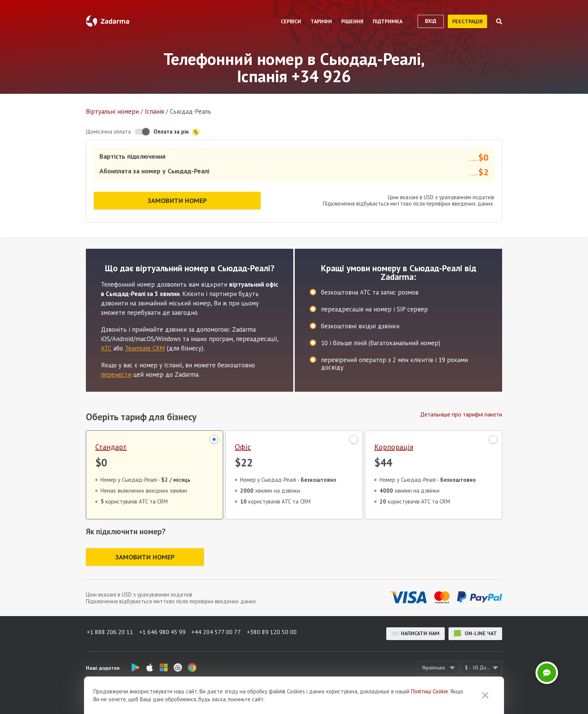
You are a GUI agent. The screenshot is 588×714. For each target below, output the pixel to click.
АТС (106, 345)
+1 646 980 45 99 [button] (163, 633)
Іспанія (154, 111)
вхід (431, 21)
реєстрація (467, 21)
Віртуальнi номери (112, 111)
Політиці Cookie (430, 691)
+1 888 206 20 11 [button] (109, 633)
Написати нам (415, 633)
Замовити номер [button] (177, 199)
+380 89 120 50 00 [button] (276, 633)
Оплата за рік (176, 132)
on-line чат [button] (475, 633)
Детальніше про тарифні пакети (461, 411)
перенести (116, 371)
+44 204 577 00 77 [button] (219, 633)
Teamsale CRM (145, 345)
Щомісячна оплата (108, 132)
